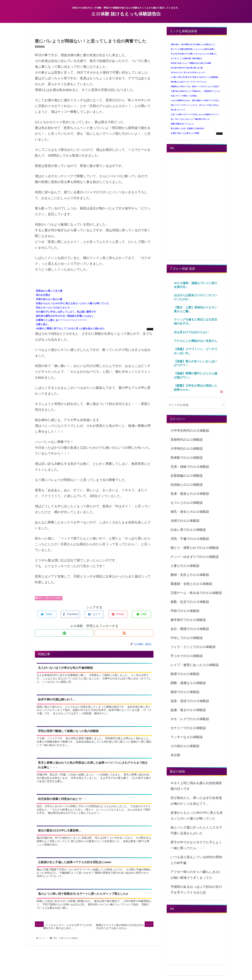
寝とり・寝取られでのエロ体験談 (195, 548)
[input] (197, 405)
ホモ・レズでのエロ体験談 (190, 719)
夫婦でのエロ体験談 (185, 521)
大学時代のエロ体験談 (187, 449)
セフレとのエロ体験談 (187, 503)
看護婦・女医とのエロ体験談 (191, 584)
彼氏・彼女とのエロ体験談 (190, 512)
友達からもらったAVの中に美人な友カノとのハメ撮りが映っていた (197, 816)
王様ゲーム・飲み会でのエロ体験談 (196, 593)
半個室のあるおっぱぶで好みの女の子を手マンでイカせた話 (196, 890)
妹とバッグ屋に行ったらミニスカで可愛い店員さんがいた (196, 830)
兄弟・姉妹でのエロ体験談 (190, 467)
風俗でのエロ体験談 (185, 692)
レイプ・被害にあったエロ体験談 (195, 665)
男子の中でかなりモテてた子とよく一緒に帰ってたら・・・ (196, 845)
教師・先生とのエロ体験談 (190, 575)
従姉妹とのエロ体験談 (187, 485)
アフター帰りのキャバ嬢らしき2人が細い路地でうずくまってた (196, 875)
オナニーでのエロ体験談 (188, 728)
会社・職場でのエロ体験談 (190, 629)
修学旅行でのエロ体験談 (188, 620)
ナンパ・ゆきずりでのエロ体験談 (195, 557)
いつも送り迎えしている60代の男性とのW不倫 (196, 860)
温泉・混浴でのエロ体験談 (190, 701)
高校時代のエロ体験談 (187, 440)
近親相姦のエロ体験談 (187, 476)
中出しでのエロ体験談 (187, 638)
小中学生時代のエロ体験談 (190, 431)
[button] (223, 405)
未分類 (175, 755)
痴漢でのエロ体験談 (185, 674)
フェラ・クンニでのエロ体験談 (193, 647)
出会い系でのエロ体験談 (188, 530)
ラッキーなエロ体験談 (187, 737)
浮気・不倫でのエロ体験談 (49, 598)
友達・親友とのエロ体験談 (190, 494)
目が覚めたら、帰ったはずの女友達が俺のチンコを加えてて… (196, 801)
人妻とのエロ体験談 (185, 566)
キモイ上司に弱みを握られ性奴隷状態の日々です (196, 786)
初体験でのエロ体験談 (187, 458)
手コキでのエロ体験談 (187, 656)
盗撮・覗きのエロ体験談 (188, 710)
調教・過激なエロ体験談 (188, 683)
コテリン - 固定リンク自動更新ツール (150, 329)
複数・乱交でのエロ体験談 (190, 602)
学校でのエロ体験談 (185, 611)
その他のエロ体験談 (185, 746)
